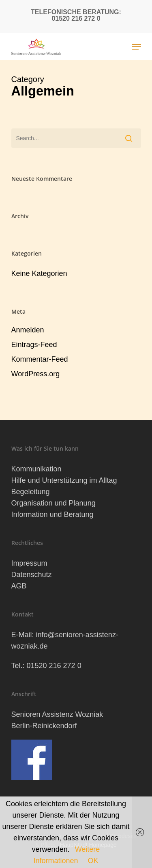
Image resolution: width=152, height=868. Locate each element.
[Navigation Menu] (137, 47)
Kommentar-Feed (40, 359)
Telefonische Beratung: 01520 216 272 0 (76, 15)
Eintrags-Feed (34, 345)
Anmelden (28, 330)
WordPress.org (36, 374)
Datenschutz (32, 575)
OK (93, 861)
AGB (19, 586)
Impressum (29, 563)
